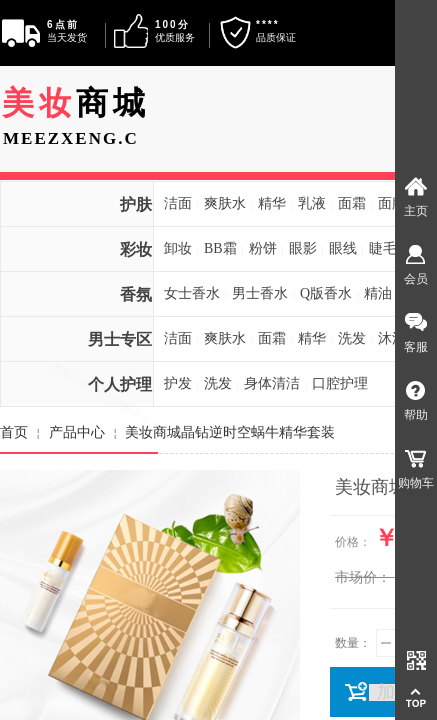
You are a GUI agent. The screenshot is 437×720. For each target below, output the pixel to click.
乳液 (312, 203)
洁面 (178, 203)
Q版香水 (326, 293)
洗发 (352, 338)
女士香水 (192, 293)
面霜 (352, 203)
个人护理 (120, 384)
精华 (272, 203)
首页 (14, 432)
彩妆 (136, 249)
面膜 (392, 203)
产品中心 (77, 432)
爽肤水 (225, 203)
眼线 (343, 248)
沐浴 (392, 338)
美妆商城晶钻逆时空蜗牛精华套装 (230, 432)
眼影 (303, 248)
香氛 (136, 294)
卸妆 (178, 248)
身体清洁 (272, 383)
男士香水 (260, 293)
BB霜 (220, 248)
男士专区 (120, 339)
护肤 (136, 204)
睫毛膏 (390, 248)
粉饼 (263, 248)
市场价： (363, 577)
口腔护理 (340, 383)
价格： (353, 542)
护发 (178, 383)
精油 (378, 293)
